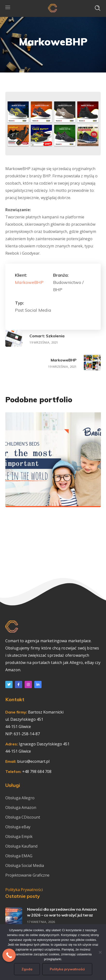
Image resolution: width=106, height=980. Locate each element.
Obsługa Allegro (20, 798)
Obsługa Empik (19, 836)
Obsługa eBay (18, 827)
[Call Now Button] (9, 955)
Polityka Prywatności (24, 890)
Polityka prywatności (67, 969)
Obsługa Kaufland (22, 846)
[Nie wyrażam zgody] (100, 952)
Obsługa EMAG (19, 856)
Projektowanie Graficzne (27, 875)
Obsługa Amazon (21, 807)
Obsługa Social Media (25, 865)
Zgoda (27, 969)
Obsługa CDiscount (23, 817)
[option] (53, 463)
